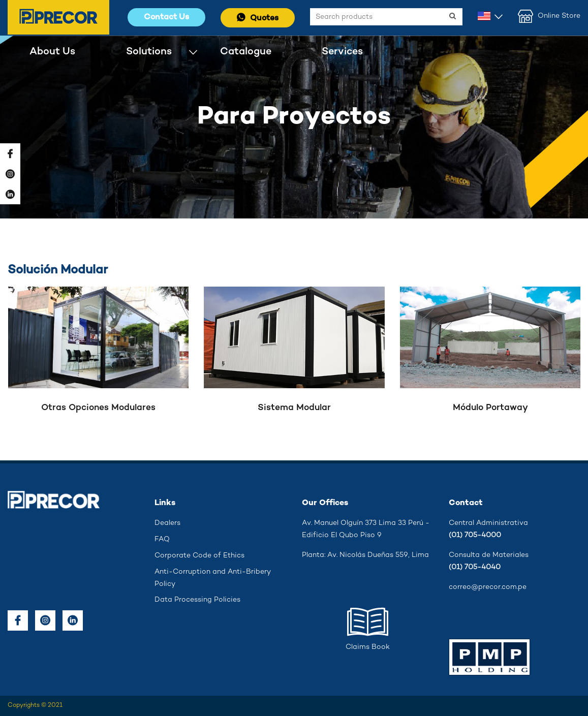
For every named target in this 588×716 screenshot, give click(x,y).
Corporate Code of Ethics (199, 556)
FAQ (162, 539)
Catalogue (246, 52)
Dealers (167, 523)
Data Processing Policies (197, 600)
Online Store (549, 16)
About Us (52, 52)
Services (342, 52)
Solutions (149, 52)
